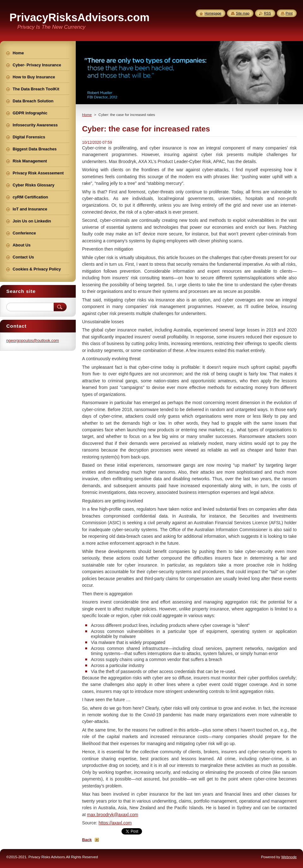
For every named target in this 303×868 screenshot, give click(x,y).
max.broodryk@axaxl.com (113, 815)
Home (87, 115)
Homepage (213, 13)
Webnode (289, 857)
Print (289, 13)
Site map (243, 13)
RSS (267, 13)
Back (87, 840)
